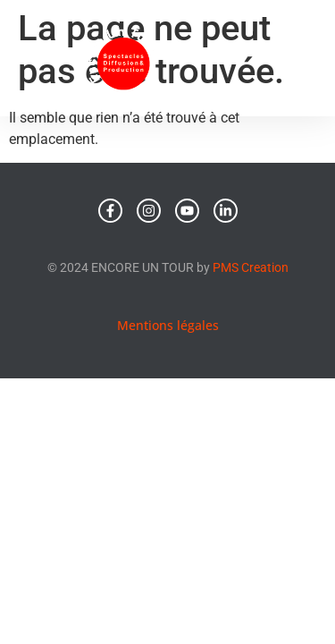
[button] (294, 59)
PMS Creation (251, 267)
